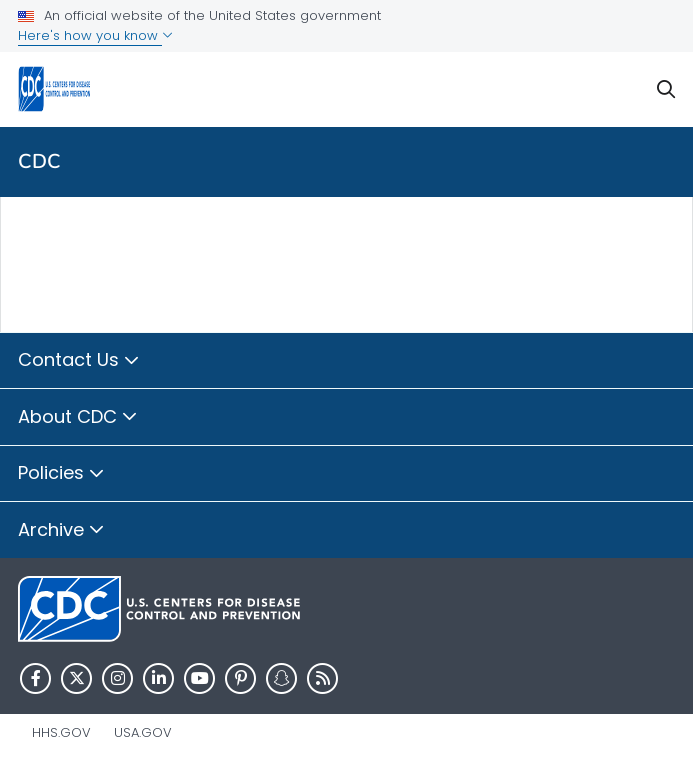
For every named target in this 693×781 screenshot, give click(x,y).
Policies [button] (61, 474)
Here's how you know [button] (95, 35)
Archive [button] (61, 531)
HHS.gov (61, 732)
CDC (39, 161)
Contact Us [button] (79, 361)
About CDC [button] (78, 418)
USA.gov (143, 732)
